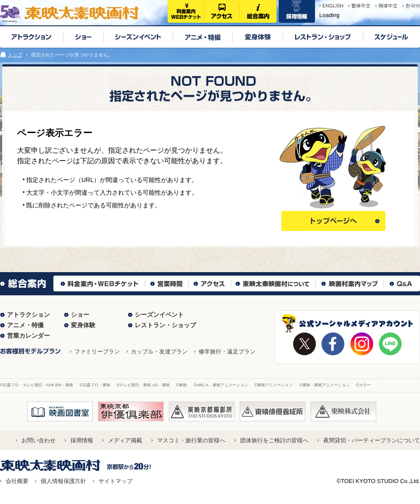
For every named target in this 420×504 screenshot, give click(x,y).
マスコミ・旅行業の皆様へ (191, 440)
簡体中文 (388, 6)
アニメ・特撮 (25, 325)
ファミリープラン (97, 352)
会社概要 (17, 481)
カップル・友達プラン (159, 352)
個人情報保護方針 (63, 481)
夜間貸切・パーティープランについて (372, 440)
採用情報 (82, 440)
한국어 (413, 6)
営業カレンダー (28, 336)
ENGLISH (333, 6)
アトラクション (28, 315)
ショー (80, 315)
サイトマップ (115, 481)
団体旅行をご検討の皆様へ (274, 440)
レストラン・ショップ (165, 325)
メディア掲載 (125, 440)
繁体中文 (361, 6)
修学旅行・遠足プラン (227, 352)
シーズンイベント (159, 315)
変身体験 (83, 325)
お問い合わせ (38, 440)
